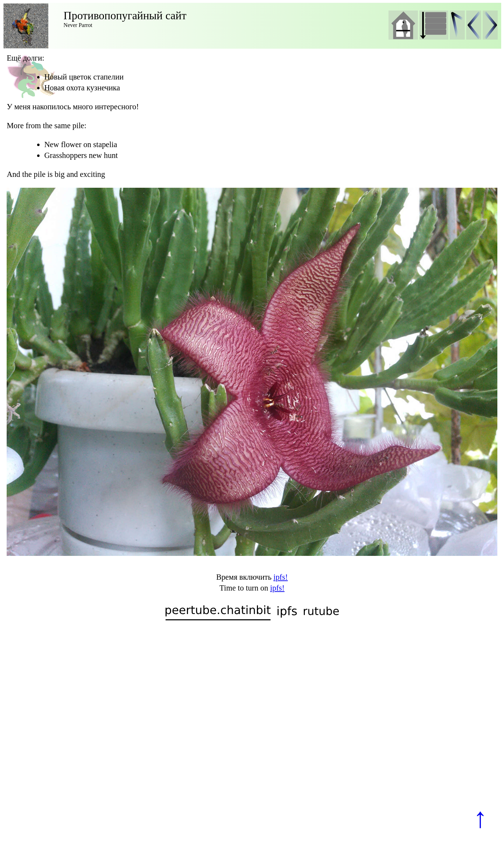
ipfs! (281, 577)
